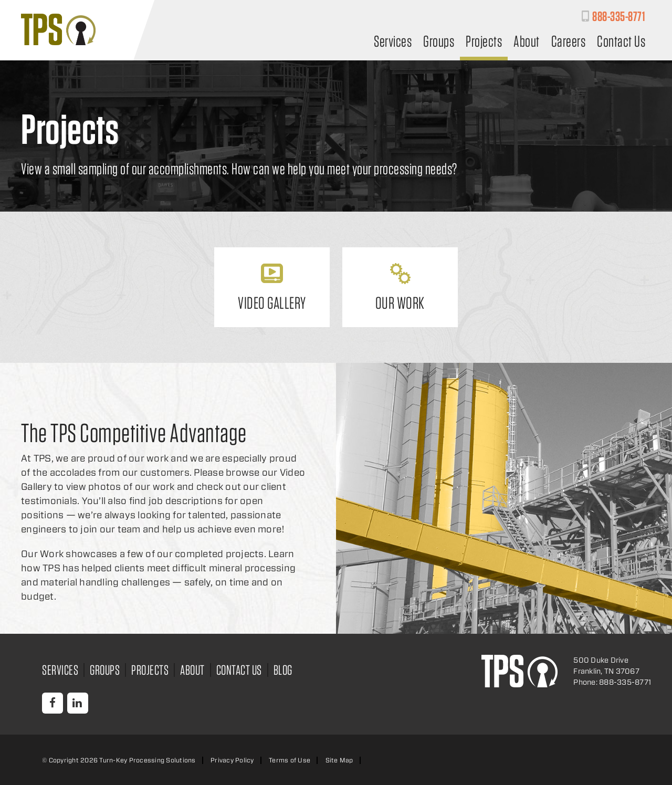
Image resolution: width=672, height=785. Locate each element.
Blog (283, 670)
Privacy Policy (232, 760)
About (527, 42)
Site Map (339, 760)
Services (393, 42)
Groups (439, 42)
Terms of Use (290, 760)
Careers (569, 42)
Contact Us (621, 42)
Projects (484, 42)
